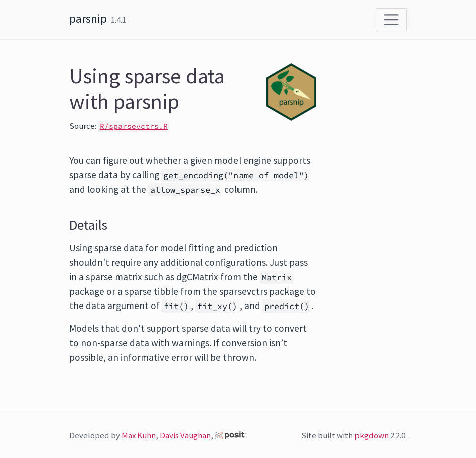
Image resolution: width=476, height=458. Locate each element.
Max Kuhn (139, 435)
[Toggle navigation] (391, 20)
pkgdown (372, 435)
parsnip (88, 18)
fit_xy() (217, 306)
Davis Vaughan (185, 435)
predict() (287, 306)
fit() (176, 306)
